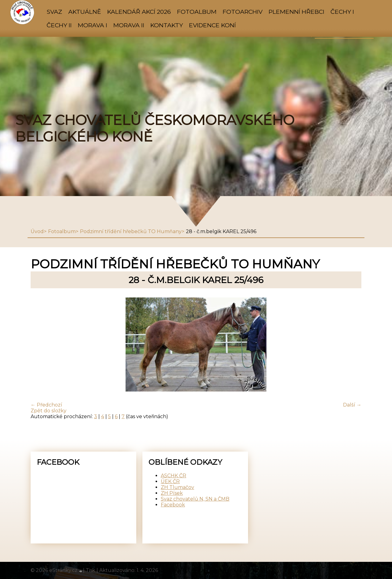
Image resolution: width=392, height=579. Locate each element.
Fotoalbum (197, 12)
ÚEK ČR (170, 481)
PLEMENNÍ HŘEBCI (296, 12)
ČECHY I (342, 12)
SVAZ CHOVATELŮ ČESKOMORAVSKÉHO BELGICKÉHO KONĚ (155, 128)
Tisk (90, 570)
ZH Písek (172, 493)
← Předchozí (46, 405)
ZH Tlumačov (177, 487)
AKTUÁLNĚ (85, 12)
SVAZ (54, 12)
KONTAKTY (167, 25)
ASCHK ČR (173, 476)
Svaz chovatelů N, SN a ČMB (195, 499)
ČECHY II (59, 25)
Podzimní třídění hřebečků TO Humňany (131, 231)
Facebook (173, 505)
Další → (352, 405)
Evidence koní (212, 25)
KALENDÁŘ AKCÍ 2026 (139, 12)
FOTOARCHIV (243, 12)
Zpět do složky (49, 411)
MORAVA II (129, 25)
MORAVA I (92, 25)
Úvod (37, 231)
